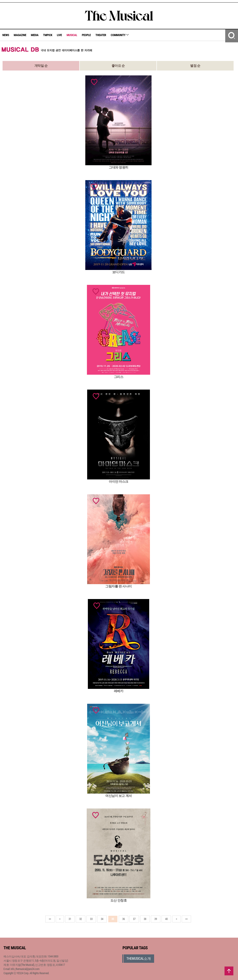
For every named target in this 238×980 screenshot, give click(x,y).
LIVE (59, 35)
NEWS (6, 35)
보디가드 (119, 272)
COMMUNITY (120, 35)
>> (186, 919)
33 (91, 919)
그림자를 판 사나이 (118, 586)
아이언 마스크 (119, 482)
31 (70, 919)
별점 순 (195, 66)
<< (50, 919)
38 (145, 919)
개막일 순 (41, 66)
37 (134, 919)
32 (81, 919)
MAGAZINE (20, 35)
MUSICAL (72, 35)
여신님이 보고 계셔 (118, 796)
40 (166, 919)
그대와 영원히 (119, 167)
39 (156, 919)
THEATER (101, 35)
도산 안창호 (119, 900)
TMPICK (48, 35)
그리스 (119, 377)
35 (113, 919)
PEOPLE (86, 35)
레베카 (119, 691)
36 (124, 919)
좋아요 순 (118, 66)
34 (102, 919)
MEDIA (35, 35)
